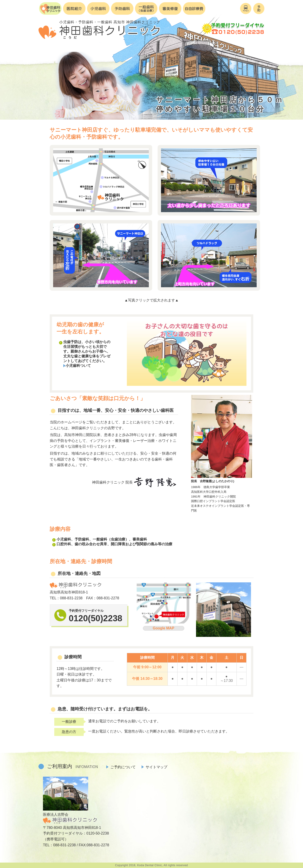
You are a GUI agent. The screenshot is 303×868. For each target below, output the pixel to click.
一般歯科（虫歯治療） (111, 539)
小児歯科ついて (77, 366)
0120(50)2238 (96, 618)
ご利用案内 (72, 766)
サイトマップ (154, 767)
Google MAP (163, 628)
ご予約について (121, 767)
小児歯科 (64, 539)
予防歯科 (82, 539)
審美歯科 (140, 539)
